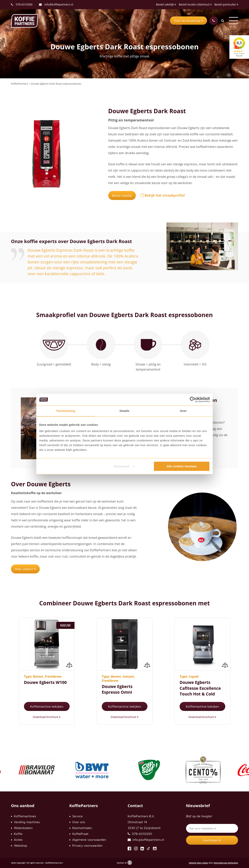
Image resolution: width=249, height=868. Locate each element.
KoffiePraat (80, 834)
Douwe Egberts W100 (45, 682)
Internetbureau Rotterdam (226, 863)
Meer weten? (25, 569)
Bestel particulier (226, 4)
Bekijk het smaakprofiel (163, 195)
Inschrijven (212, 840)
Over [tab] (183, 411)
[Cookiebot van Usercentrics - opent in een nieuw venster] (193, 400)
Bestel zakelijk (166, 4)
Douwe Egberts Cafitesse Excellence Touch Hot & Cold (200, 688)
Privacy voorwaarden (87, 845)
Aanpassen (124, 466)
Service (78, 816)
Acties (18, 840)
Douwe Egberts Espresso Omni (117, 689)
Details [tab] (124, 411)
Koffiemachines (25, 816)
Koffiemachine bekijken (47, 706)
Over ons (79, 822)
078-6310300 (24, 4)
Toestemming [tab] (66, 411)
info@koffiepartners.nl (56, 4)
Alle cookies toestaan (182, 466)
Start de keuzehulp (189, 21)
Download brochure (47, 717)
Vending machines (27, 822)
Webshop (20, 845)
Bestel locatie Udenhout (195, 4)
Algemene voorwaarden (89, 840)
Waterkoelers (23, 828)
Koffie (18, 834)
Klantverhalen (82, 828)
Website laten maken (199, 863)
